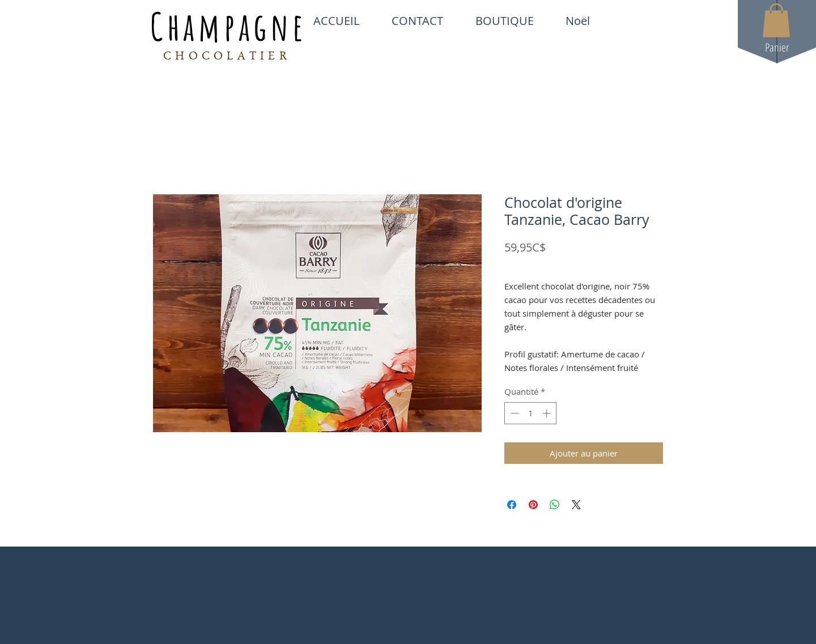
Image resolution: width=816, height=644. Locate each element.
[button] (776, 20)
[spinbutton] (531, 413)
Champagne (228, 26)
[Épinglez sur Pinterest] (533, 505)
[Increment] (548, 413)
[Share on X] (576, 505)
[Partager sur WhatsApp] (555, 505)
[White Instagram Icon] (658, 20)
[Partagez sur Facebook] (512, 505)
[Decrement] (514, 413)
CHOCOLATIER (227, 57)
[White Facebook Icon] (619, 20)
